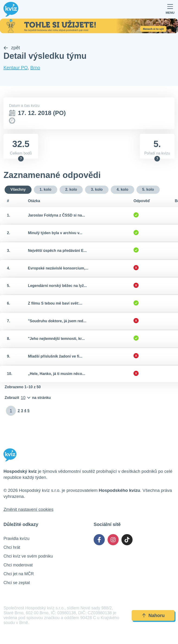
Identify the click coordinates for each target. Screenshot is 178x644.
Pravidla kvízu (16, 539)
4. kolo (122, 190)
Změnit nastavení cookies (28, 510)
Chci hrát (12, 548)
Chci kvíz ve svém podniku (28, 556)
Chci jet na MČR (19, 574)
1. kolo (46, 190)
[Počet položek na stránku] (28, 398)
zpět (12, 48)
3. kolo (97, 190)
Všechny (18, 190)
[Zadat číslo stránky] (11, 411)
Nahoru (153, 616)
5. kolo (148, 190)
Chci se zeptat (17, 583)
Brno (35, 68)
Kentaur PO (16, 68)
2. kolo (71, 190)
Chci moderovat (18, 565)
